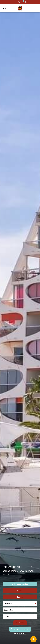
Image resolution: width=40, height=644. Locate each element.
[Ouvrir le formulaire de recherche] (20, 623)
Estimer (20, 597)
